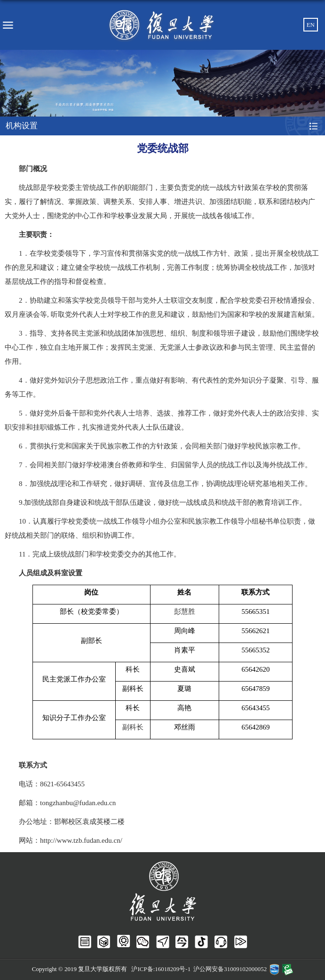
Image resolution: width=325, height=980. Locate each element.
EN (311, 25)
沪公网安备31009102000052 (230, 969)
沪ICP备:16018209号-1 (161, 969)
